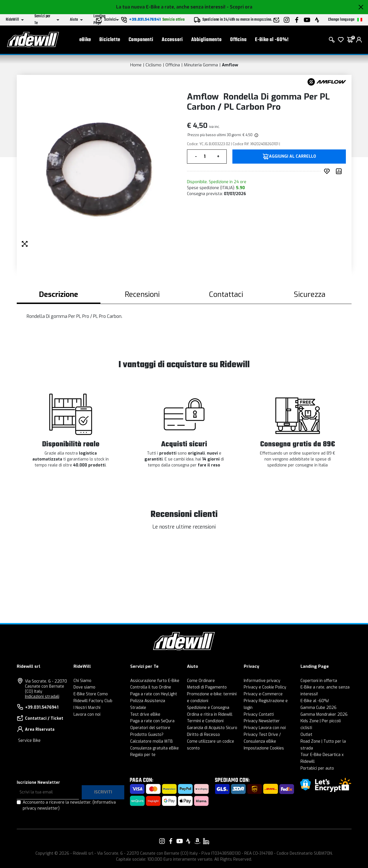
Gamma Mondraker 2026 (324, 714)
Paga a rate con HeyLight (154, 694)
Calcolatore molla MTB (152, 741)
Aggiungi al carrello (293, 157)
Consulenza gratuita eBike (154, 748)
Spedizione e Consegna (208, 708)
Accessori (172, 40)
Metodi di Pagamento (207, 687)
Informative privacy (262, 681)
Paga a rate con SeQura (152, 721)
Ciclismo (153, 65)
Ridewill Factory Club (93, 701)
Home (136, 65)
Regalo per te (143, 755)
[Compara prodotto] (340, 171)
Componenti (141, 40)
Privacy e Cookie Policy (265, 687)
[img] (256, 135)
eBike (85, 40)
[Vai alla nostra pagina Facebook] (171, 841)
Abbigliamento (206, 40)
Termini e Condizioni (205, 721)
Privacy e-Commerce (263, 694)
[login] (359, 40)
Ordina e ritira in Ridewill (210, 714)
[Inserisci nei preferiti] (328, 171)
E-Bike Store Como (91, 694)
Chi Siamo (82, 681)
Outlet (306, 735)
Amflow (230, 65)
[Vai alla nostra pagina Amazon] (197, 841)
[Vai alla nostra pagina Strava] (188, 841)
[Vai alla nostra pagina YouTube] (180, 841)
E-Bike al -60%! (272, 40)
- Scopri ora (239, 7)
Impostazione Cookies (264, 748)
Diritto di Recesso (203, 735)
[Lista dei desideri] (341, 40)
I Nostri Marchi (87, 708)
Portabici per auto (317, 768)
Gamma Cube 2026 (318, 708)
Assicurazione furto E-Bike (155, 681)
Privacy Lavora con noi (265, 728)
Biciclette (110, 40)
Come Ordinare (201, 681)
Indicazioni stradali (42, 697)
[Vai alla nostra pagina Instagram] (162, 841)
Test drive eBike (145, 714)
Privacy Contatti (259, 714)
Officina (238, 40)
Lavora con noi (87, 714)
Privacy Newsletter (262, 721)
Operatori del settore (150, 728)
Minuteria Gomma (201, 65)
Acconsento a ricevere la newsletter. (69, 805)
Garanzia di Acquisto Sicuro (212, 728)
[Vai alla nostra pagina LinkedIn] (206, 841)
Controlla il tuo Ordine (151, 687)
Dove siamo (84, 687)
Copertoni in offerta (319, 681)
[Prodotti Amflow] (327, 82)
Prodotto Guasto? (147, 735)
